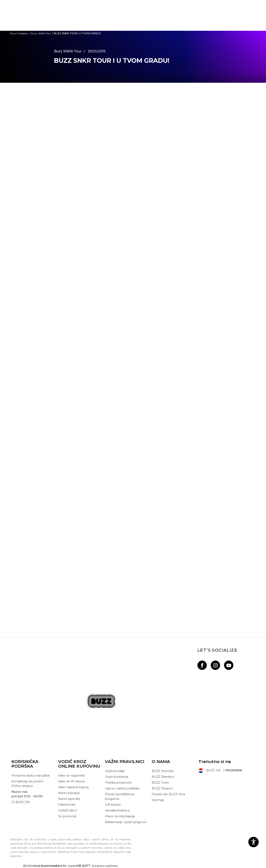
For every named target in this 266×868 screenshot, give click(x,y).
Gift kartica (113, 805)
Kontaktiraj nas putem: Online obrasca (28, 784)
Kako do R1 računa (71, 781)
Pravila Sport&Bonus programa (120, 796)
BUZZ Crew (160, 783)
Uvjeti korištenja (116, 777)
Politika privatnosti (118, 783)
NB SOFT (83, 866)
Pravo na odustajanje (120, 816)
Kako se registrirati (71, 776)
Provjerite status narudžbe (31, 776)
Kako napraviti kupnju (74, 787)
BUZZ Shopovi (162, 788)
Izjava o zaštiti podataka (122, 788)
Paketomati (67, 805)
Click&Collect (68, 810)
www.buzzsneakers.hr (49, 866)
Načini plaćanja (69, 793)
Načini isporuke (69, 799)
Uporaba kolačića (117, 810)
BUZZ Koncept (163, 771)
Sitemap (158, 800)
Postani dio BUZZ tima (168, 794)
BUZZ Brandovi (163, 777)
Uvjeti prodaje (115, 771)
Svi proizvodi (67, 816)
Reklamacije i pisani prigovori (126, 822)
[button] (254, 842)
